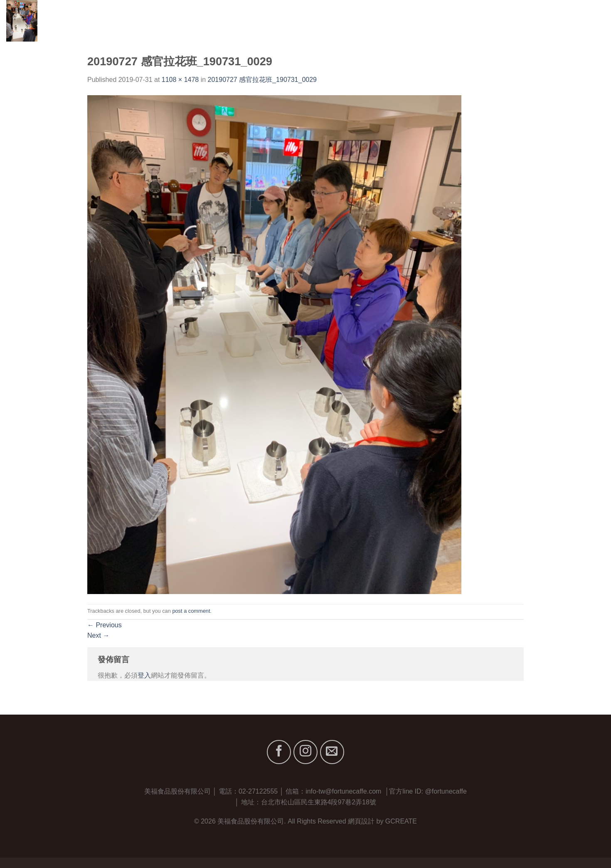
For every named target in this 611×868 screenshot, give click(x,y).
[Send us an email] (332, 752)
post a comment (191, 611)
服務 (522, 21)
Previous (105, 625)
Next (98, 635)
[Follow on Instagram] (305, 752)
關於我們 (461, 21)
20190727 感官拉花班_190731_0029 (262, 80)
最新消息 (553, 21)
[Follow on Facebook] (279, 752)
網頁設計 (361, 821)
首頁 (430, 21)
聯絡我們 (591, 21)
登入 (144, 675)
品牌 (495, 21)
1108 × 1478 (180, 80)
